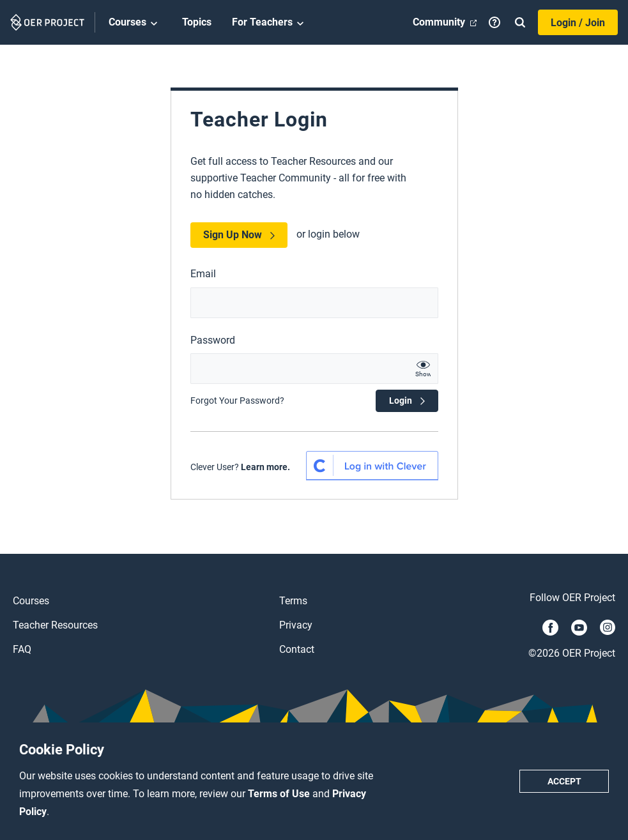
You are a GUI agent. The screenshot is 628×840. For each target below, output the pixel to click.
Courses (135, 23)
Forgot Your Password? (237, 401)
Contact (297, 649)
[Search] (520, 22)
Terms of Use (280, 794)
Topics (197, 22)
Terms (293, 601)
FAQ (22, 649)
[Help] (494, 22)
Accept (564, 781)
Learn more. (265, 467)
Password (213, 340)
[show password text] (423, 369)
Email (203, 274)
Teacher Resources (55, 625)
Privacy (296, 625)
